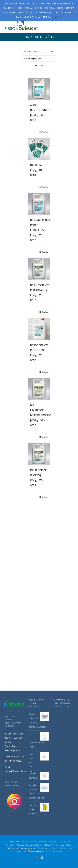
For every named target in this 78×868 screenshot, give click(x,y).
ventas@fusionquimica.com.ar (19, 771)
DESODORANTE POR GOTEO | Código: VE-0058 (39, 353)
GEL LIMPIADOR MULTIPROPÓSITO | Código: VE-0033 (41, 415)
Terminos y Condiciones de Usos (29, 845)
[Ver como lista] (42, 66)
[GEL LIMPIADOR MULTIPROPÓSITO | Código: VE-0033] (39, 389)
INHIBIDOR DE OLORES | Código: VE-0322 (38, 478)
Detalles (45, 132)
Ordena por (31, 51)
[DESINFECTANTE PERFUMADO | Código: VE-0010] (39, 269)
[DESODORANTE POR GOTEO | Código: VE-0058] (39, 329)
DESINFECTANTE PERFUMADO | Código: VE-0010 (40, 293)
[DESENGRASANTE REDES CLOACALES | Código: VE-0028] (39, 204)
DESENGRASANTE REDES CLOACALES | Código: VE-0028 (40, 230)
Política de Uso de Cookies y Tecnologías (21, 848)
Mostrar (33, 58)
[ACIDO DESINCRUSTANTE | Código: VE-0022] (39, 89)
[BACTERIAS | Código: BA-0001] (39, 149)
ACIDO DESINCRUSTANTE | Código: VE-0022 (41, 113)
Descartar (57, 17)
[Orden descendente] (52, 51)
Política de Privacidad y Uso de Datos (57, 845)
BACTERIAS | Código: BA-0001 (37, 170)
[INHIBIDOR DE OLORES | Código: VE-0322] (39, 454)
